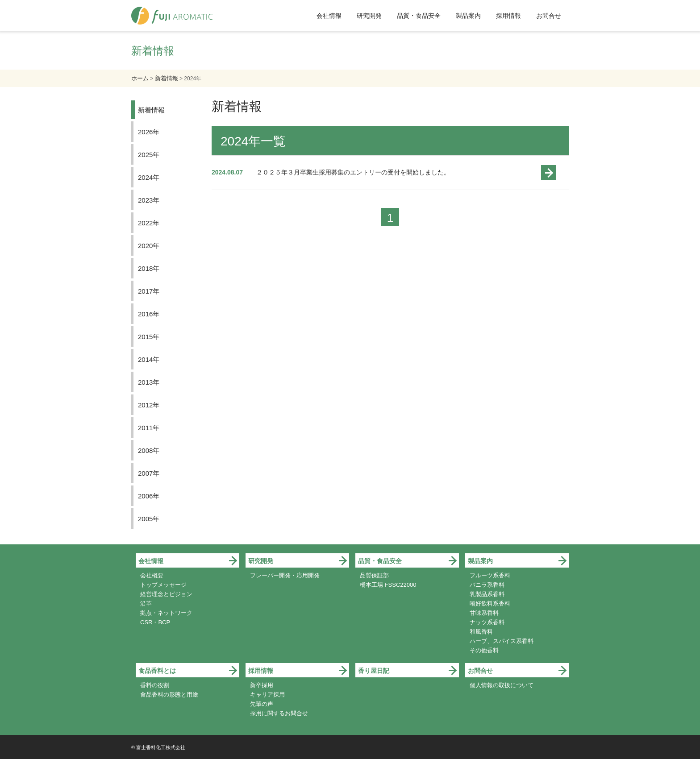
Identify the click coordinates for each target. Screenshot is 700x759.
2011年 (149, 428)
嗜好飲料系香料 (490, 603)
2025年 (149, 155)
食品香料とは (157, 671)
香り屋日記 (374, 671)
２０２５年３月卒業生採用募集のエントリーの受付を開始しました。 (353, 172)
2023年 (149, 200)
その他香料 (484, 650)
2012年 (149, 405)
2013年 (149, 382)
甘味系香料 (484, 613)
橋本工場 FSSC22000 (388, 585)
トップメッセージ (163, 585)
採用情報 (508, 16)
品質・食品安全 (419, 16)
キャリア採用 (267, 695)
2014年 (149, 359)
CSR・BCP (155, 622)
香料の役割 (155, 685)
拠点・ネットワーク (166, 613)
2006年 (149, 496)
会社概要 (152, 575)
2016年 (149, 314)
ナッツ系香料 (487, 622)
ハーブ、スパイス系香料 (502, 641)
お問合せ (549, 16)
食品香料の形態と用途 (169, 695)
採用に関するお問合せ (279, 713)
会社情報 (329, 16)
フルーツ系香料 (490, 575)
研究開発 (369, 16)
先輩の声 (262, 704)
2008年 (149, 450)
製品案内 (468, 16)
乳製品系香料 (487, 594)
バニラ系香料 (487, 585)
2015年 (149, 337)
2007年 (149, 473)
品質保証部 (374, 575)
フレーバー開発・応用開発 (285, 575)
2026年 (149, 132)
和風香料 (481, 632)
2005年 (149, 519)
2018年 (149, 268)
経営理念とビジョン (166, 594)
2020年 (149, 246)
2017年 (149, 291)
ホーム (140, 78)
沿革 (146, 603)
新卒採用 (262, 685)
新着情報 (167, 78)
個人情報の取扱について (502, 685)
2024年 (149, 177)
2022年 (149, 223)
